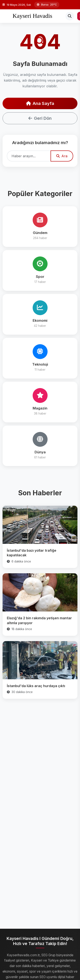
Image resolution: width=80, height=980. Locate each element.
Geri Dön (40, 118)
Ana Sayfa (40, 103)
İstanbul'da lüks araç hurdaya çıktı (36, 686)
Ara (62, 156)
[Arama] (70, 16)
